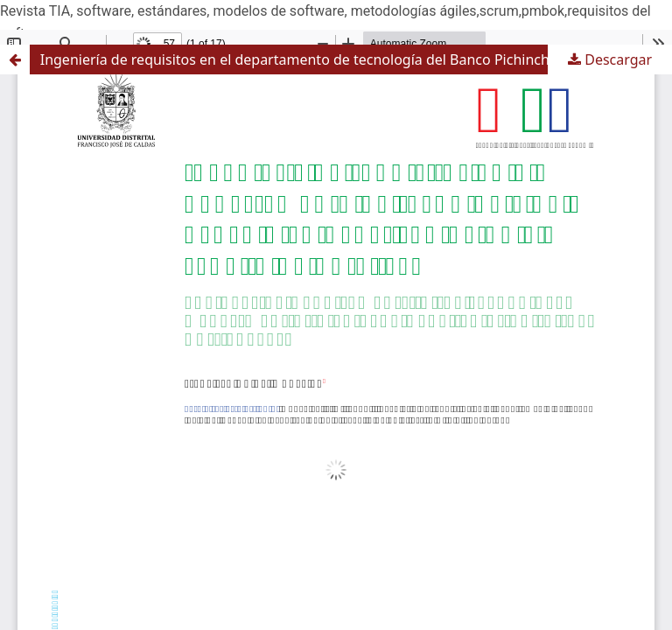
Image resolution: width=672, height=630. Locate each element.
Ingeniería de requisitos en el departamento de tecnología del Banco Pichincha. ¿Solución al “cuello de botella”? (356, 59)
